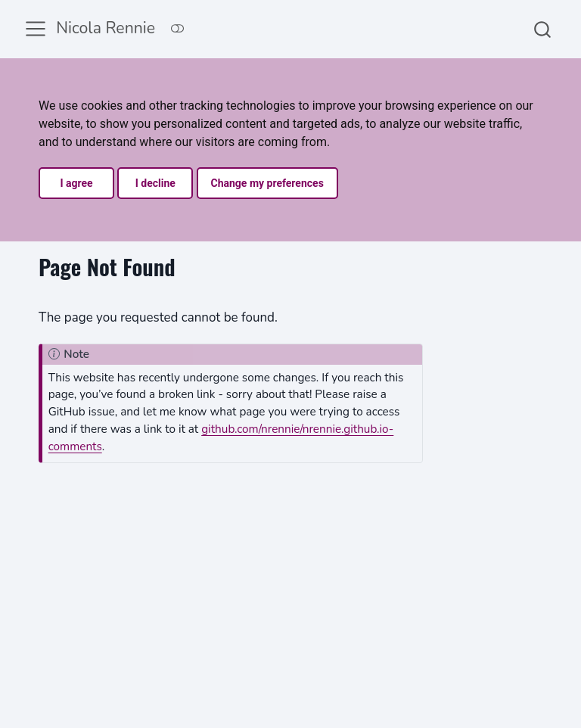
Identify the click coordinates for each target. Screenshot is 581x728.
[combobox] (543, 29)
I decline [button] (155, 183)
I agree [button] (76, 183)
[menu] (36, 29)
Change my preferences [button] (267, 183)
